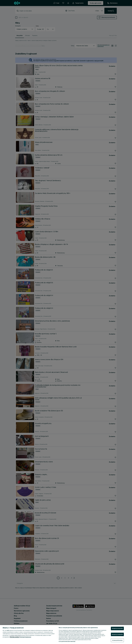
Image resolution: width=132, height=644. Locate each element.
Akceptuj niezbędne (117, 634)
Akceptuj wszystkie (117, 628)
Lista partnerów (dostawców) (67, 641)
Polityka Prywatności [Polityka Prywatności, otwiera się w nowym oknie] (26, 637)
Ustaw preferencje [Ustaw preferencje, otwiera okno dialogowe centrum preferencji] (117, 640)
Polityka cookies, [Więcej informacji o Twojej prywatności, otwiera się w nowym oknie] (15, 637)
